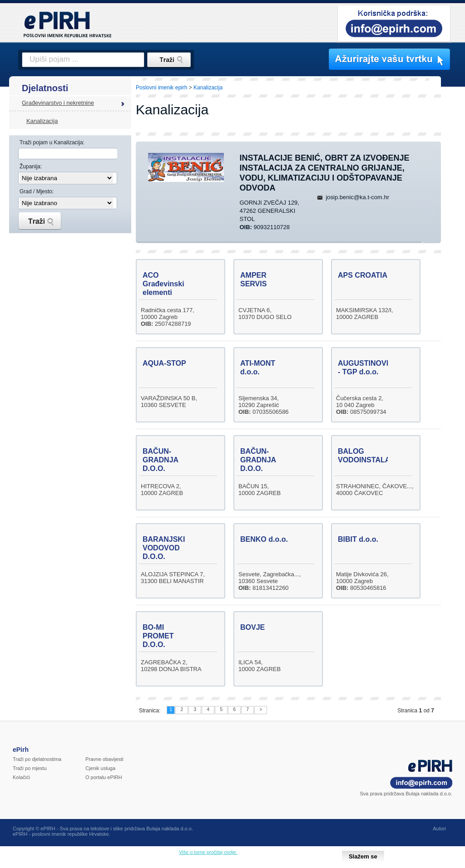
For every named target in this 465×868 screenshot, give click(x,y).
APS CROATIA (363, 275)
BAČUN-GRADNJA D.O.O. (161, 460)
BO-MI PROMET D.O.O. (158, 636)
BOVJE (252, 627)
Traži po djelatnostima (37, 759)
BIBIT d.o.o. (358, 539)
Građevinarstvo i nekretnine (58, 103)
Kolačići (21, 777)
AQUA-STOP (164, 363)
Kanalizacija (42, 121)
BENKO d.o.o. (264, 539)
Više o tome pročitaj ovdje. (208, 852)
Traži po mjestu (30, 768)
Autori (439, 829)
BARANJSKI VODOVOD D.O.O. (164, 548)
